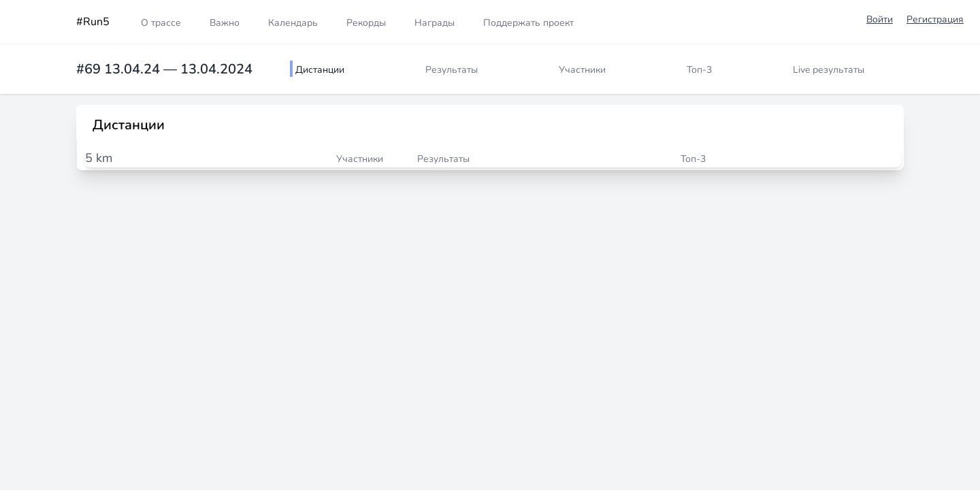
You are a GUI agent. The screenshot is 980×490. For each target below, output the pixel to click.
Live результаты (829, 70)
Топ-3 (699, 70)
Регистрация (935, 19)
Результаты (452, 70)
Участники (582, 70)
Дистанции (320, 70)
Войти (880, 19)
